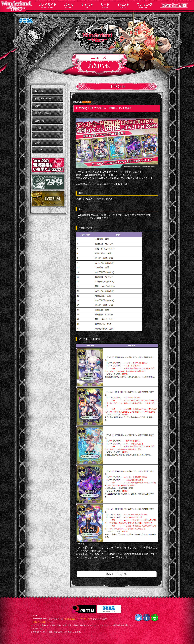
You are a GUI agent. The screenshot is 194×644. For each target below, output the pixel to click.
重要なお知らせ (43, 113)
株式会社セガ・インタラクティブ (78, 619)
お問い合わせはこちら (41, 622)
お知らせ (40, 121)
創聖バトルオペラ (44, 98)
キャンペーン (42, 135)
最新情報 (40, 91)
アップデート (42, 150)
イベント (40, 128)
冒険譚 (39, 106)
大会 (37, 143)
